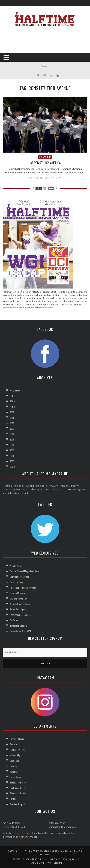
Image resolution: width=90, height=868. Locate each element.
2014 (12, 434)
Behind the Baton (18, 782)
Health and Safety (18, 788)
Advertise (18, 859)
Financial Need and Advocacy (23, 587)
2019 (12, 461)
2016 (12, 445)
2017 (12, 450)
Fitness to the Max (18, 793)
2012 (12, 423)
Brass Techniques (18, 609)
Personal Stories (17, 593)
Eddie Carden (36, 178)
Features (14, 744)
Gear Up (13, 766)
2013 (12, 428)
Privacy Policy (71, 859)
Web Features (16, 566)
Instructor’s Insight (19, 626)
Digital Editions (17, 739)
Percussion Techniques (20, 615)
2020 (12, 467)
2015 (12, 439)
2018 (12, 456)
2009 (12, 407)
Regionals (14, 771)
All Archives (15, 390)
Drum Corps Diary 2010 (21, 631)
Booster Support (17, 804)
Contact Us (19, 833)
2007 (12, 396)
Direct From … (16, 777)
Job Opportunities (36, 859)
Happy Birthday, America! (45, 163)
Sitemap (58, 863)
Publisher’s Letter (18, 750)
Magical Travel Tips (19, 598)
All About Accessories (20, 604)
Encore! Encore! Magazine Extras (24, 571)
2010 (12, 412)
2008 (12, 401)
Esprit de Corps (17, 582)
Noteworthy (45, 157)
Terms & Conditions (40, 863)
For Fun (13, 799)
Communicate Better (19, 577)
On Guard (14, 620)
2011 (12, 418)
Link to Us (55, 859)
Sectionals (14, 761)
